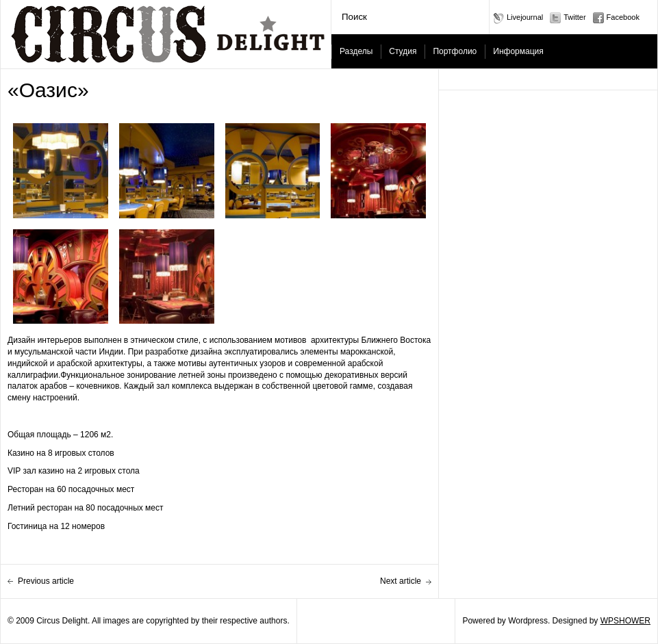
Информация (518, 51)
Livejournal (525, 17)
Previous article (46, 581)
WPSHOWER (625, 621)
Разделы (356, 51)
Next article (401, 581)
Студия (403, 51)
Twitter (574, 17)
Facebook (623, 17)
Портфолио (455, 51)
